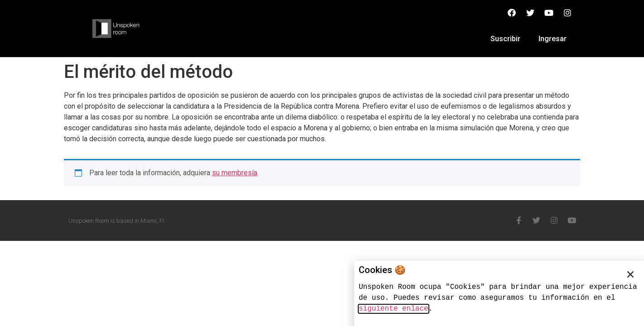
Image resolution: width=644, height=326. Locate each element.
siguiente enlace (394, 309)
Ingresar (553, 39)
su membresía (235, 173)
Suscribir (505, 39)
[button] (630, 274)
